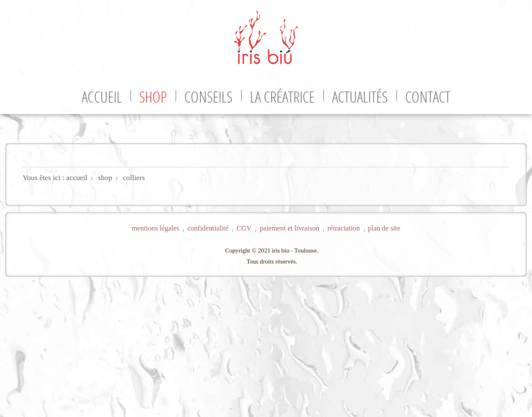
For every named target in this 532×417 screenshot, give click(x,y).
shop (153, 97)
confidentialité (208, 228)
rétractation (344, 228)
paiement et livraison (289, 228)
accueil (102, 97)
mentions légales (155, 228)
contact (428, 97)
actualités (360, 97)
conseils (208, 97)
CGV (244, 228)
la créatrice (282, 97)
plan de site (384, 228)
